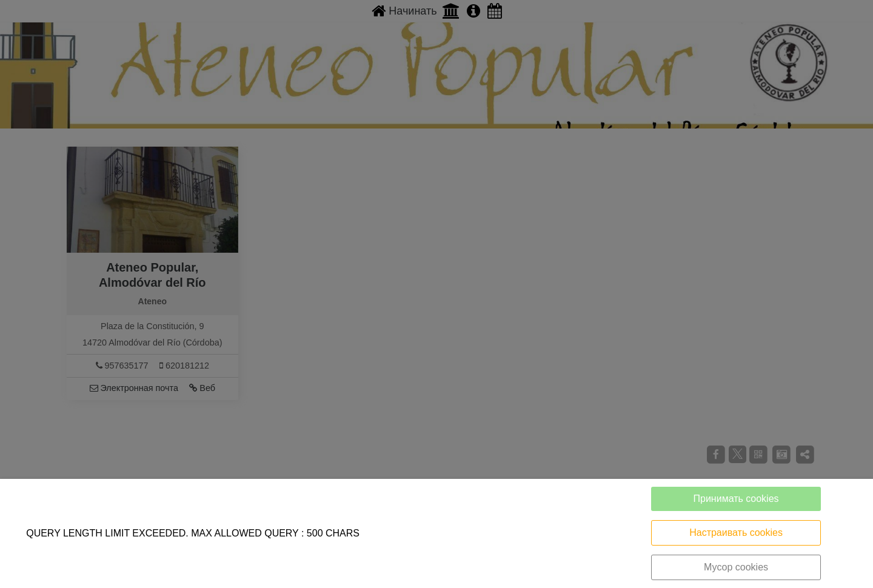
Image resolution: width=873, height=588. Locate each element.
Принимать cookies (736, 499)
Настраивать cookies (736, 533)
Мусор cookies (736, 567)
